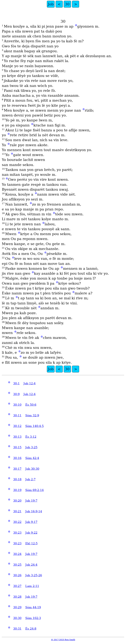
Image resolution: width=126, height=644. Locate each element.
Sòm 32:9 (32, 415)
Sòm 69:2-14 (34, 490)
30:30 (17, 618)
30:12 (17, 426)
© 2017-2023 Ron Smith (63, 640)
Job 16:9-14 (34, 511)
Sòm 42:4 (32, 458)
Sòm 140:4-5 (34, 426)
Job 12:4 (30, 383)
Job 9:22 (31, 533)
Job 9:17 (31, 522)
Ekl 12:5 (31, 543)
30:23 (17, 533)
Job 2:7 (30, 479)
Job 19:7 (31, 501)
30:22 (17, 522)
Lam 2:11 (32, 586)
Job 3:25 (31, 447)
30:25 (17, 565)
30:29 (17, 607)
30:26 (17, 575)
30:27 (17, 586)
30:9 (16, 394)
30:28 (17, 597)
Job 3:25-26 (34, 575)
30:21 (17, 511)
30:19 (17, 490)
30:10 (17, 405)
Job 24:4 (31, 565)
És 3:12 (31, 437)
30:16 (17, 458)
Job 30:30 (32, 469)
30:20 (17, 501)
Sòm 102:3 (33, 618)
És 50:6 (31, 405)
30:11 (17, 415)
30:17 (17, 469)
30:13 (17, 437)
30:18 (17, 479)
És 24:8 (31, 629)
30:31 (17, 629)
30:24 (17, 554)
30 (67, 4)
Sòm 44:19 (33, 607)
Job (51, 4)
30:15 (17, 447)
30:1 (16, 383)
